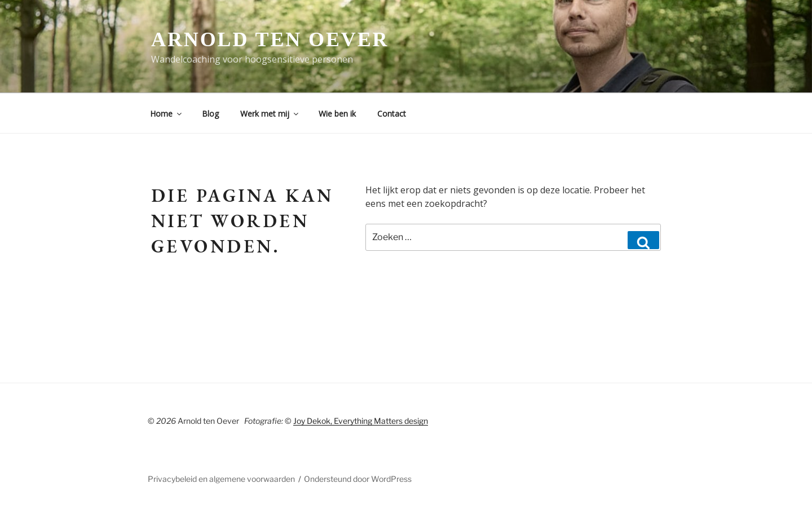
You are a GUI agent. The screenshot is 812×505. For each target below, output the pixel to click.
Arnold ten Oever (270, 39)
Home (167, 114)
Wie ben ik (337, 114)
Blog (210, 114)
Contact (392, 114)
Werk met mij (270, 114)
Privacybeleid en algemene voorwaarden (221, 479)
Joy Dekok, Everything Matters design (361, 421)
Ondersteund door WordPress (358, 479)
